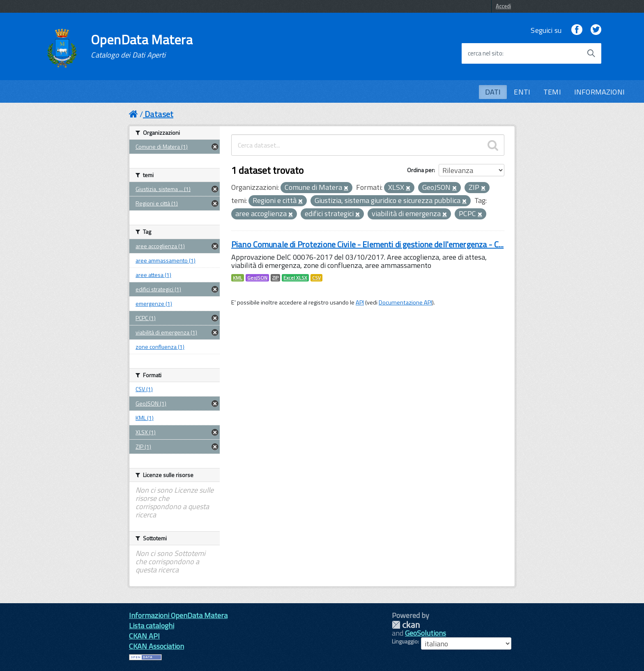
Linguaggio (405, 641)
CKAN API (144, 636)
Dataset (159, 114)
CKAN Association (156, 646)
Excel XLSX (295, 278)
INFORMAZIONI (599, 92)
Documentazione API (405, 302)
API (360, 302)
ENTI (522, 92)
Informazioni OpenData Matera (178, 615)
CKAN (406, 625)
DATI (493, 92)
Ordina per (420, 170)
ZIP (275, 278)
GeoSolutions (425, 633)
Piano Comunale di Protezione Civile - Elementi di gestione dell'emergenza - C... (367, 244)
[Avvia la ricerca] (591, 53)
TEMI (552, 92)
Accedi (503, 6)
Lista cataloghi (152, 626)
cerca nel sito (485, 53)
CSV (316, 278)
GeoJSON (257, 278)
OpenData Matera (142, 46)
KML (238, 278)
